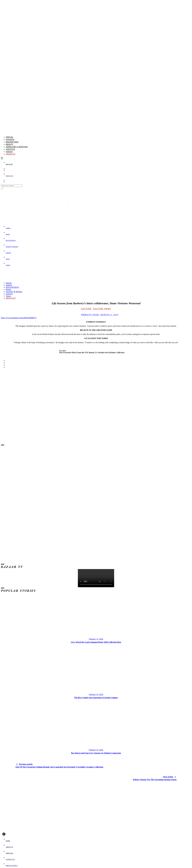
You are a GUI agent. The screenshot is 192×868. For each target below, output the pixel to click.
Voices (9, 152)
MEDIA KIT (11, 154)
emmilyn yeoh (89, 315)
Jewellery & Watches (17, 147)
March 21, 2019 (109, 315)
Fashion (10, 139)
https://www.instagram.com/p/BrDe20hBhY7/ (19, 318)
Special (10, 137)
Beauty (9, 144)
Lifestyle (10, 149)
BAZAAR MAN (12, 142)
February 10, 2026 (96, 694)
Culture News (102, 309)
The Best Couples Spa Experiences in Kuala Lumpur (96, 698)
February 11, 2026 (96, 639)
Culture (86, 309)
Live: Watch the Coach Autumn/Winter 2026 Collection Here (96, 642)
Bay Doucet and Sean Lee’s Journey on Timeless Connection (96, 753)
